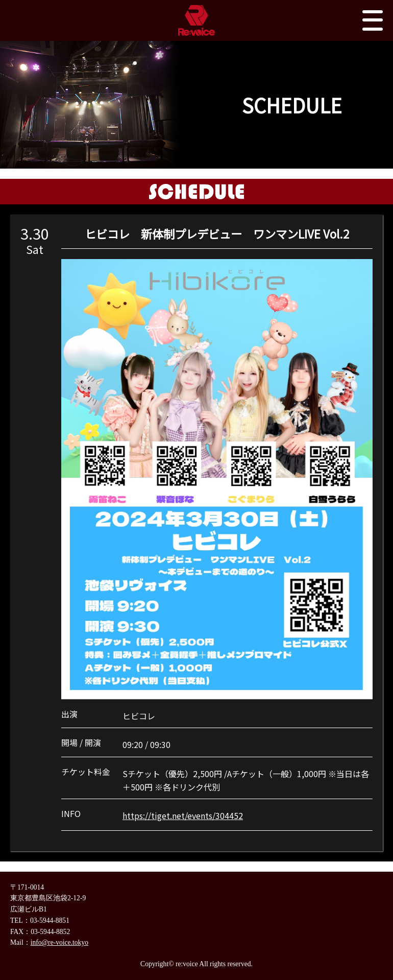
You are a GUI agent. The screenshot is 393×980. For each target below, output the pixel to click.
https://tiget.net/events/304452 (183, 815)
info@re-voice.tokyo (59, 942)
